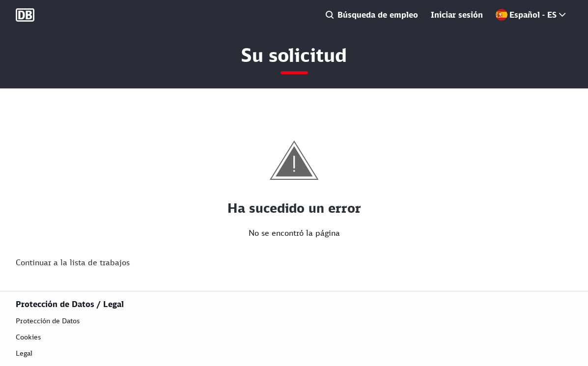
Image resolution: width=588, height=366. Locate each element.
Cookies (28, 337)
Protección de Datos (48, 321)
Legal (24, 353)
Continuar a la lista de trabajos (73, 262)
